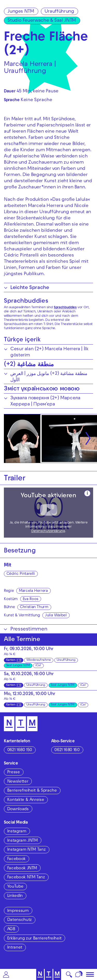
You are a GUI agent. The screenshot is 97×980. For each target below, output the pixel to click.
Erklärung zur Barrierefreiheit (34, 939)
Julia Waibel (56, 616)
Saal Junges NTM (18, 666)
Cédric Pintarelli (21, 574)
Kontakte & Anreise (26, 800)
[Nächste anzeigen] (88, 439)
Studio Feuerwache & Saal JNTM (42, 21)
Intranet (15, 948)
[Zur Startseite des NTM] (48, 974)
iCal (38, 666)
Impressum (18, 911)
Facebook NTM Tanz (26, 878)
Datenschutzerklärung (48, 531)
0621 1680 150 (20, 750)
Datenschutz (20, 920)
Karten (11, 660)
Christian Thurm (34, 607)
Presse (14, 772)
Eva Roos (31, 599)
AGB (11, 929)
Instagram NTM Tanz (27, 850)
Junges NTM (21, 12)
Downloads (18, 809)
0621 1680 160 (67, 750)
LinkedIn (15, 896)
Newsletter (18, 782)
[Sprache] (79, 974)
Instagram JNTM (23, 841)
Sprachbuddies (26, 301)
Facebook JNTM (22, 869)
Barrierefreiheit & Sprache (32, 791)
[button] (6, 974)
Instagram (17, 832)
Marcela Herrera (33, 591)
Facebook (16, 859)
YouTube (15, 887)
